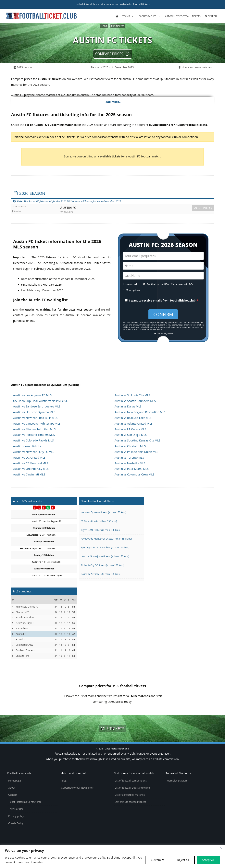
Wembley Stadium (177, 781)
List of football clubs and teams (133, 788)
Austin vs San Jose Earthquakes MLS (37, 406)
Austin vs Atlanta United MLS (134, 423)
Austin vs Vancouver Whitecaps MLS (37, 423)
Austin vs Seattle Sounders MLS (135, 401)
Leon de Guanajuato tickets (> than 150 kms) (105, 556)
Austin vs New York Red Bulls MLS (35, 418)
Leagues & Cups (147, 16)
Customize (157, 860)
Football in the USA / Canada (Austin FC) (170, 284)
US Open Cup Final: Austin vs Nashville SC (41, 401)
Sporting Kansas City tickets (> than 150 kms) (105, 547)
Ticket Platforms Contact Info (25, 802)
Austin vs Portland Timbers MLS (34, 435)
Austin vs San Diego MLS (131, 435)
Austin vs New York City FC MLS (34, 452)
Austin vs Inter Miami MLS (132, 469)
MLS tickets (118, 26)
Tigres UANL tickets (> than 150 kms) (100, 530)
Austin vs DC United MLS (29, 457)
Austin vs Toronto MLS (129, 457)
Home (104, 26)
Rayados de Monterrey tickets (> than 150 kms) (106, 539)
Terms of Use (16, 809)
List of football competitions (131, 781)
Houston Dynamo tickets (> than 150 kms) (103, 512)
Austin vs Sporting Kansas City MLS (137, 440)
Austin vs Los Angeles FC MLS (32, 395)
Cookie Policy (16, 823)
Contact (13, 795)
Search (211, 16)
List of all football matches (130, 795)
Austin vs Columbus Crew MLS (134, 474)
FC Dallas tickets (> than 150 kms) (99, 521)
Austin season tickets (27, 446)
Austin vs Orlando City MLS (31, 469)
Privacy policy (16, 816)
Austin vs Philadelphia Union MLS (137, 452)
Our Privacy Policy (163, 334)
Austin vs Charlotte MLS (130, 446)
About (12, 788)
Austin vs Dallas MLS (128, 406)
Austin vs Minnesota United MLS (34, 429)
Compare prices (109, 54)
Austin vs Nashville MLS (130, 463)
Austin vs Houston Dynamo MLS (34, 412)
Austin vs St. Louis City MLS (132, 395)
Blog (64, 781)
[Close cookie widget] (221, 848)
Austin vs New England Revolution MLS (140, 412)
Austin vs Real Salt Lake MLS (133, 418)
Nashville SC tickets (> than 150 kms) (100, 574)
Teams (126, 16)
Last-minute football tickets (182, 16)
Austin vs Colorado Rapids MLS (33, 440)
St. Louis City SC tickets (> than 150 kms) (102, 565)
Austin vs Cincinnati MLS (29, 474)
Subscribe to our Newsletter (78, 788)
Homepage (15, 781)
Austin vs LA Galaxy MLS (130, 429)
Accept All (208, 860)
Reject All (183, 860)
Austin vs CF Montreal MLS (31, 463)
